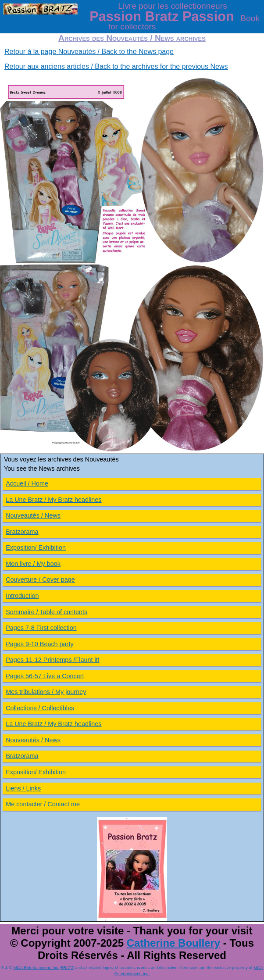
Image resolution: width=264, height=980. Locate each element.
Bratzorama (22, 532)
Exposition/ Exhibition (36, 547)
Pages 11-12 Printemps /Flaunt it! (53, 660)
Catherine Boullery (173, 943)
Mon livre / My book (33, 564)
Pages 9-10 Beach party (39, 644)
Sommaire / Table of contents (46, 612)
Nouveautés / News (33, 515)
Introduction (22, 596)
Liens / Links (23, 788)
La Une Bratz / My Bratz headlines (54, 500)
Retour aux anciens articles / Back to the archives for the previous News (116, 66)
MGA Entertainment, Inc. (37, 967)
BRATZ (67, 967)
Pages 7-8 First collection (41, 628)
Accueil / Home (27, 483)
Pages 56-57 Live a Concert (45, 676)
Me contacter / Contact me (43, 804)
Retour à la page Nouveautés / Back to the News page (89, 52)
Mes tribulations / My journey (46, 692)
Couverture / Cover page (40, 579)
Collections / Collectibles (40, 708)
